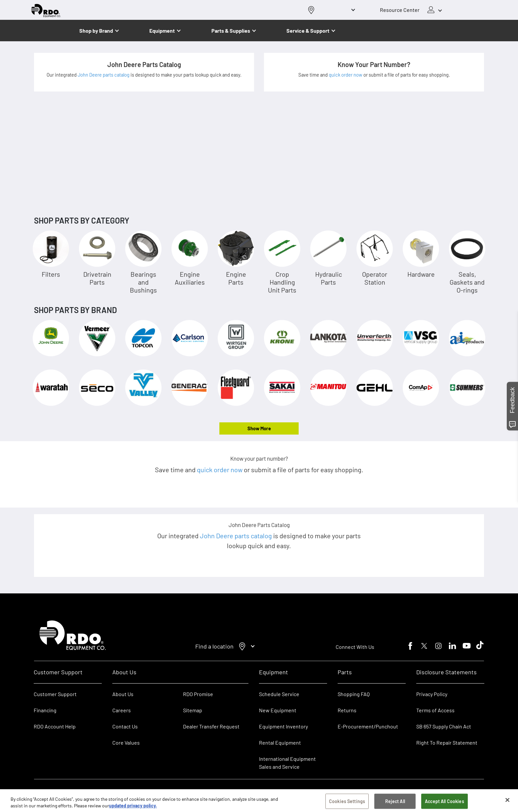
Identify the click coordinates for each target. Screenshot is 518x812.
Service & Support (308, 31)
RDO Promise (198, 694)
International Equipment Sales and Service (287, 763)
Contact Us (125, 726)
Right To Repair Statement (447, 742)
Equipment (162, 31)
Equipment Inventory (283, 726)
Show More (259, 428)
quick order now (346, 75)
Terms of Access (435, 710)
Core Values (126, 742)
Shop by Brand (96, 31)
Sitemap (193, 710)
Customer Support (55, 694)
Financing (45, 710)
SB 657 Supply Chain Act (444, 726)
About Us (123, 694)
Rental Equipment (280, 742)
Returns (347, 710)
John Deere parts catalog (104, 75)
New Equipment (278, 710)
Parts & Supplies (231, 31)
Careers (122, 710)
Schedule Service (279, 694)
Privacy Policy (432, 694)
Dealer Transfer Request (211, 726)
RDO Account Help (55, 726)
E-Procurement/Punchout (368, 726)
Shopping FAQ (354, 694)
